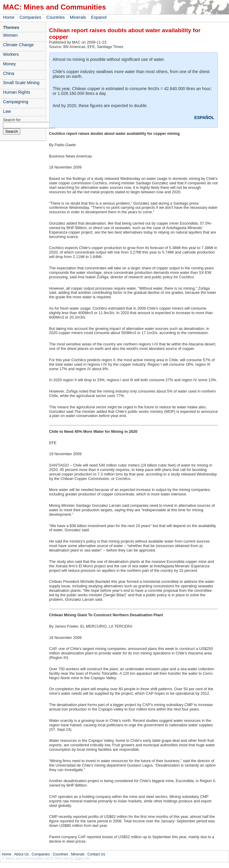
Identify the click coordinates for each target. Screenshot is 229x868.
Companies (30, 17)
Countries (55, 17)
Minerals (78, 17)
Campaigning (16, 102)
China (9, 73)
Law (7, 111)
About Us (21, 854)
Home (9, 17)
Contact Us (96, 854)
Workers (11, 54)
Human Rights (17, 92)
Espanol (99, 17)
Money (9, 64)
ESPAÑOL (204, 118)
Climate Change (18, 45)
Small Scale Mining (21, 83)
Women (10, 35)
